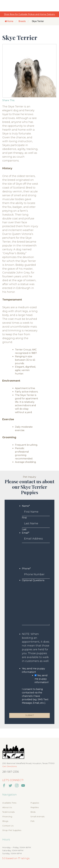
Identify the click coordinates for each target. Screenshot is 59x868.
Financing (7, 817)
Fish (32, 821)
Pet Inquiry (29, 477)
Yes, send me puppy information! (42, 679)
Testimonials (8, 812)
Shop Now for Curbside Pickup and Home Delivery (29, 14)
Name (26, 506)
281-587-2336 (11, 772)
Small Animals (37, 817)
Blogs (5, 821)
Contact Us (8, 826)
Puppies (35, 803)
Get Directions (10, 766)
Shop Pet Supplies (12, 830)
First (24, 518)
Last (24, 529)
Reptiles (35, 807)
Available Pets (9, 803)
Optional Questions (33, 580)
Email (26, 533)
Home (9, 21)
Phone (26, 569)
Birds (33, 812)
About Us (7, 807)
